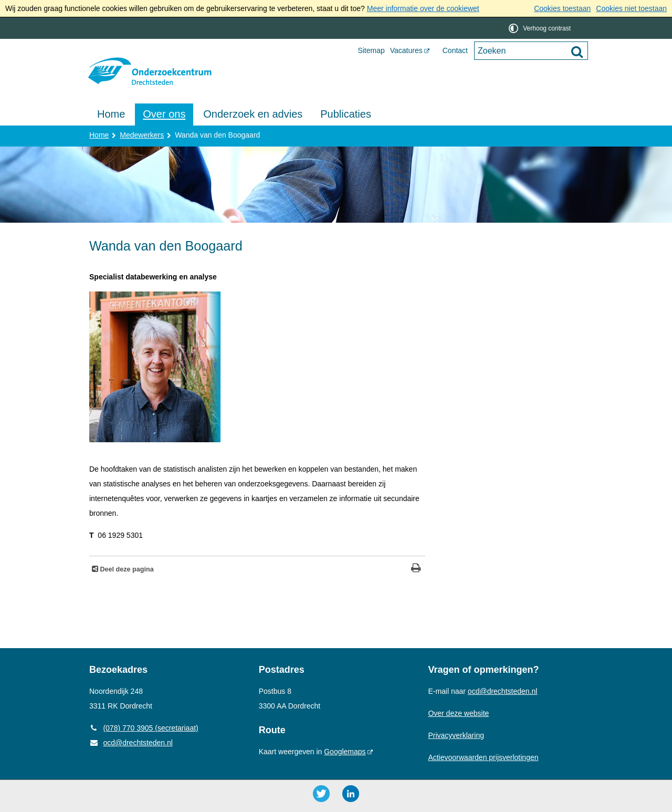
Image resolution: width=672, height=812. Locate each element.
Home (111, 114)
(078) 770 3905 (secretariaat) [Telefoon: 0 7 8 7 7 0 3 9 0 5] (144, 728)
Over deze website (458, 713)
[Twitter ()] (321, 794)
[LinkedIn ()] (351, 794)
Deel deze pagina (126, 569)
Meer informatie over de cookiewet (423, 8)
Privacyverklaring (456, 735)
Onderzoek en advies (253, 114)
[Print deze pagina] (416, 569)
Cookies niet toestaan (631, 8)
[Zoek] (577, 51)
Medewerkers (142, 135)
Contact (455, 50)
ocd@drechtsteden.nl (131, 743)
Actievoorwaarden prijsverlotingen (483, 757)
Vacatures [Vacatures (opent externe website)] (406, 50)
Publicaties (346, 114)
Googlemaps (345, 752)
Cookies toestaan (562, 8)
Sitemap (371, 50)
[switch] (540, 28)
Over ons (164, 114)
